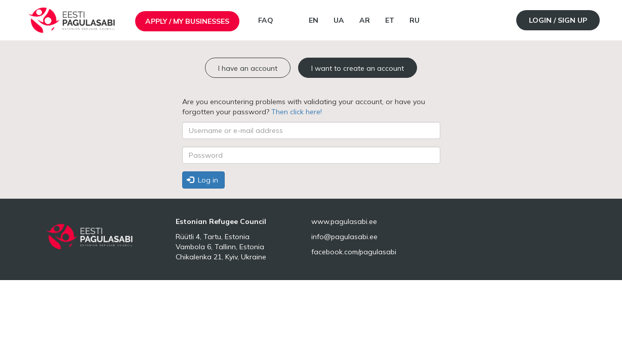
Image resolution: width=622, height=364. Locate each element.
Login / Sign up (558, 20)
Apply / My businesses (187, 21)
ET (390, 20)
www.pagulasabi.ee (344, 221)
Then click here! (297, 112)
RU (414, 20)
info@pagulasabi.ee (344, 237)
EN (314, 20)
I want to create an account (358, 68)
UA (339, 20)
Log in (202, 180)
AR (365, 20)
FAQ (266, 20)
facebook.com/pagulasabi (354, 252)
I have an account (248, 68)
